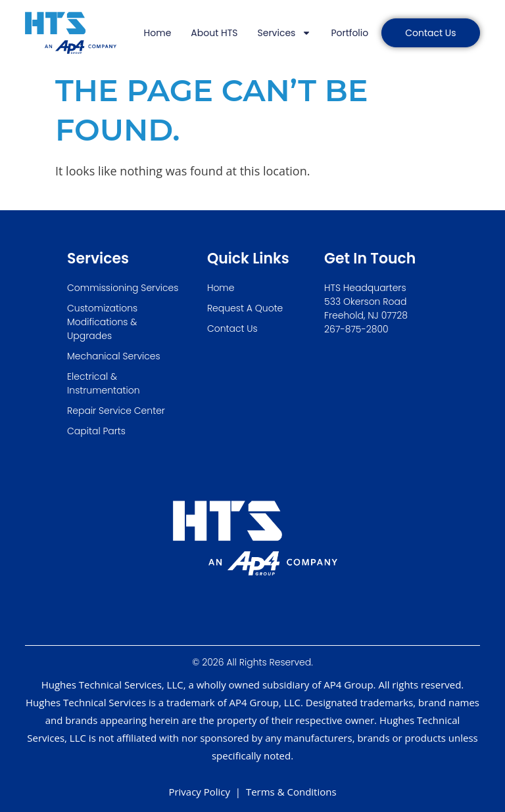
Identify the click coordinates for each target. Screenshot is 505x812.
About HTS (214, 33)
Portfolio (349, 33)
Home (158, 33)
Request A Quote (245, 308)
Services (285, 33)
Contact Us (232, 328)
